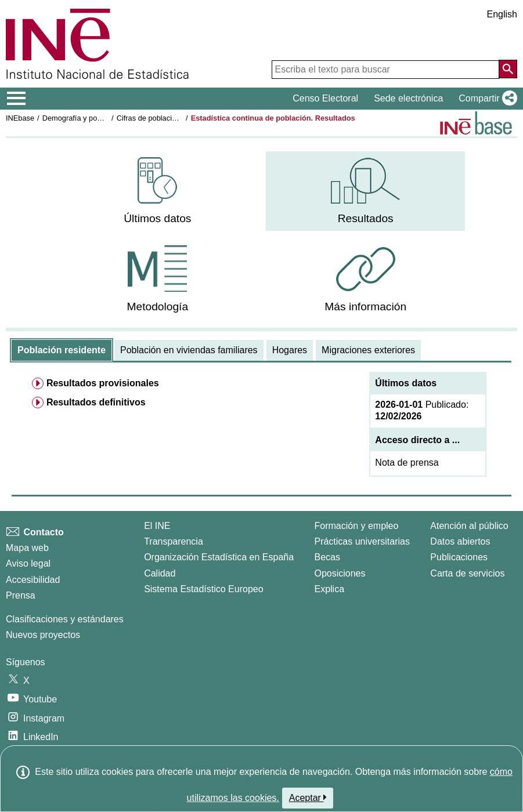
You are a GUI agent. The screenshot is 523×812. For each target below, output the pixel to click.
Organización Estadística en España (219, 557)
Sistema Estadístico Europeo (203, 589)
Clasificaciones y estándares (65, 619)
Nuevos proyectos (43, 635)
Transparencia (174, 541)
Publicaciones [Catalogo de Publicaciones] (459, 557)
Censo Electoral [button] (325, 98)
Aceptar (308, 797)
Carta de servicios (467, 573)
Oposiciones (340, 573)
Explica (329, 589)
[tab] (62, 350)
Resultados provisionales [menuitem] (103, 383)
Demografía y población (82, 118)
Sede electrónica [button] (408, 98)
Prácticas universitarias (362, 541)
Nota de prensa (407, 463)
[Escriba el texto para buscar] (385, 70)
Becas (327, 557)
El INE (157, 526)
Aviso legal (28, 563)
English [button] (502, 14)
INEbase (20, 118)
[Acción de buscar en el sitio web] (508, 69)
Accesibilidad (33, 580)
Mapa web (27, 548)
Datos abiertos (460, 541)
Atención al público (469, 526)
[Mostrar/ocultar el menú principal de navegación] (17, 99)
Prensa (21, 595)
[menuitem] (158, 191)
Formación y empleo (356, 526)
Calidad (160, 573)
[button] (486, 99)
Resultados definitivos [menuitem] (96, 402)
